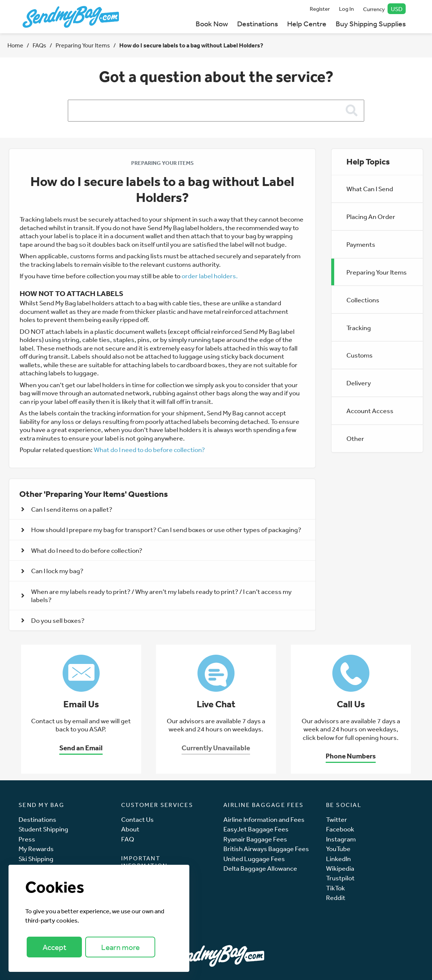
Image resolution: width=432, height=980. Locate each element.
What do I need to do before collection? (149, 449)
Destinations (257, 24)
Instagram (341, 839)
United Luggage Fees (254, 859)
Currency (385, 9)
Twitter (337, 819)
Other (355, 438)
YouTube (338, 849)
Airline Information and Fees (264, 819)
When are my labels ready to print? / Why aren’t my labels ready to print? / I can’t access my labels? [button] (156, 596)
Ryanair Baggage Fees (255, 839)
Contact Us (137, 819)
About (130, 829)
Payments (361, 244)
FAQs (39, 45)
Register (320, 9)
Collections (363, 300)
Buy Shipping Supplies (371, 24)
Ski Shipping (36, 859)
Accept (54, 947)
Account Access (370, 411)
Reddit (336, 898)
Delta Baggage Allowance (260, 868)
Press (27, 839)
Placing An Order (371, 216)
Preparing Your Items (83, 45)
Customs (360, 355)
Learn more (120, 947)
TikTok (335, 888)
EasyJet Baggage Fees (256, 829)
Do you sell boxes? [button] (53, 620)
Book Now (212, 24)
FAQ (128, 839)
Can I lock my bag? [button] (52, 571)
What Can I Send (370, 189)
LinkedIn (338, 859)
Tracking (359, 328)
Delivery (359, 383)
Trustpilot (340, 878)
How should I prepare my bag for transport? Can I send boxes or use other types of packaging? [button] (161, 529)
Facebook (340, 829)
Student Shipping (43, 829)
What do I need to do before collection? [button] (82, 550)
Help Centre (307, 24)
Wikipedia (340, 868)
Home (15, 45)
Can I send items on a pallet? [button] (67, 509)
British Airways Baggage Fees (266, 849)
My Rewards (36, 849)
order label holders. (210, 276)
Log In (346, 9)
